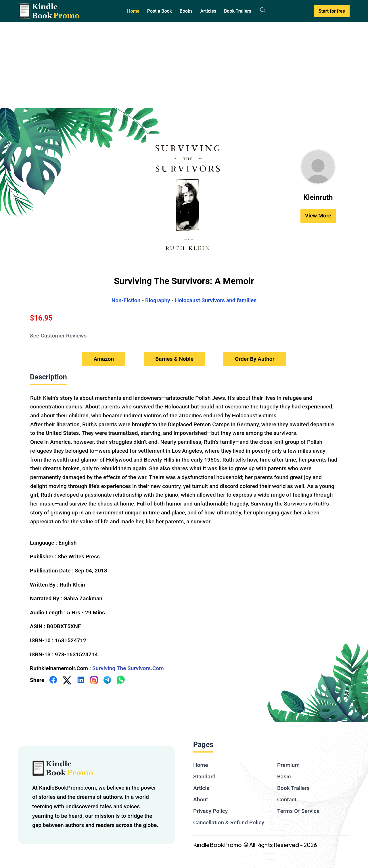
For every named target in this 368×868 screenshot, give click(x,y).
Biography (158, 300)
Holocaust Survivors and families (216, 300)
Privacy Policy (210, 811)
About (201, 799)
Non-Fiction (126, 300)
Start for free (332, 11)
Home (133, 11)
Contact (287, 799)
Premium (288, 765)
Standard (204, 777)
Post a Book (160, 11)
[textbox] (184, 459)
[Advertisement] (184, 65)
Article (201, 788)
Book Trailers (238, 11)
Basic (284, 777)
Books (186, 11)
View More (318, 216)
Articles (208, 11)
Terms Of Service (298, 811)
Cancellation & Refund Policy (229, 822)
